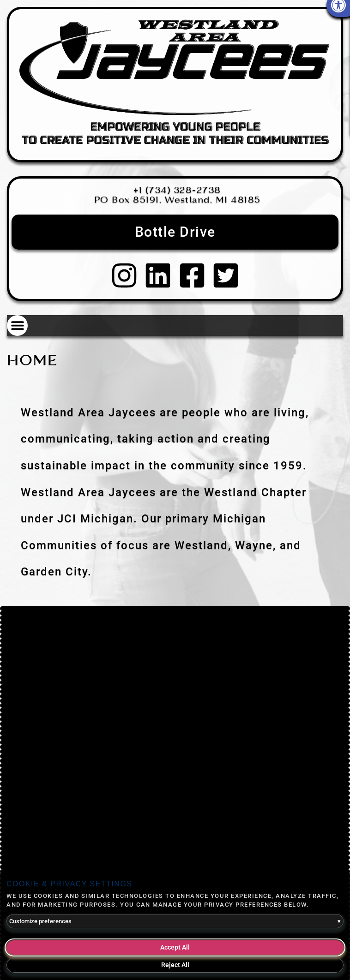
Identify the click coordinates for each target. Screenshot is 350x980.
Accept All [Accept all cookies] (175, 947)
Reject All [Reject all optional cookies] (175, 965)
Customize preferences (175, 921)
